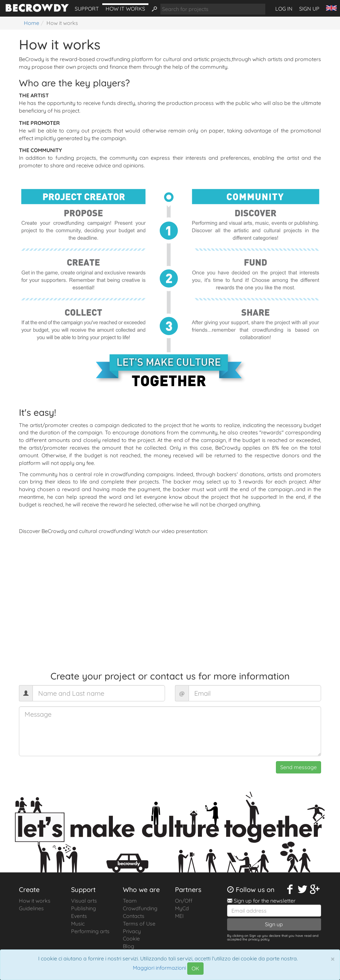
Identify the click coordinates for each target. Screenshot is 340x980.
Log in (284, 9)
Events (79, 916)
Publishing (84, 908)
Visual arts (84, 901)
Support (87, 9)
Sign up (309, 9)
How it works (125, 9)
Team (130, 901)
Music (78, 924)
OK (195, 968)
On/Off (184, 901)
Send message (298, 767)
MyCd (182, 908)
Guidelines (31, 908)
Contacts (134, 916)
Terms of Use (139, 924)
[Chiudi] (333, 959)
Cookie (131, 938)
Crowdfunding (140, 908)
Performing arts (90, 931)
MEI (179, 916)
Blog (128, 946)
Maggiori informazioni (159, 968)
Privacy (132, 931)
